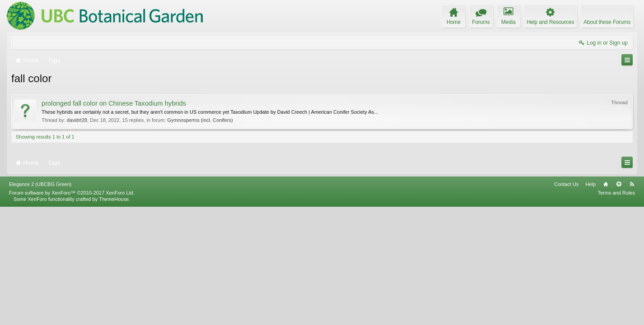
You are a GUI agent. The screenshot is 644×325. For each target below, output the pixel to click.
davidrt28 (77, 120)
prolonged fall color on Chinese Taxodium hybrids (114, 103)
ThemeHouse (114, 317)
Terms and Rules (616, 311)
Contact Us (566, 302)
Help (590, 302)
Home (606, 302)
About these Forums (607, 22)
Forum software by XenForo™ (72, 311)
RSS (632, 302)
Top (619, 302)
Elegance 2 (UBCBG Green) (40, 302)
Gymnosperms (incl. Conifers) (200, 120)
